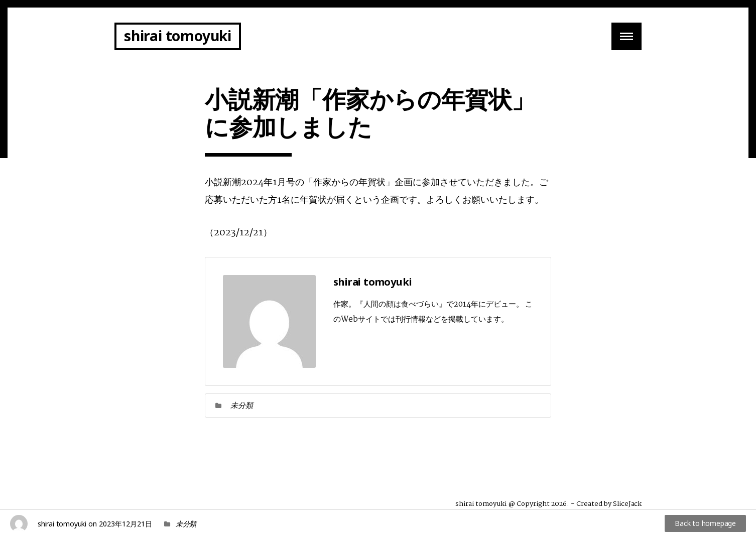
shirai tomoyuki (178, 36)
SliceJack (627, 504)
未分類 (241, 405)
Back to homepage (705, 523)
